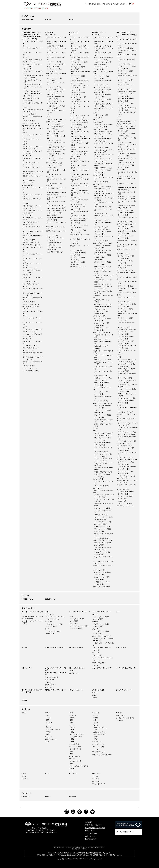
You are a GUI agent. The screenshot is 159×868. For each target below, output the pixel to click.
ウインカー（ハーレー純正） (57, 64)
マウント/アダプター (99, 663)
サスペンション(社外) (54, 174)
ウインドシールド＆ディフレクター (32, 613)
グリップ (95, 629)
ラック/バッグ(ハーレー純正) (104, 124)
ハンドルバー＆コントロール (32, 52)
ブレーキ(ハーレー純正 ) (55, 165)
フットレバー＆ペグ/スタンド (32, 64)
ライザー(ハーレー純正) (78, 92)
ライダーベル (73, 774)
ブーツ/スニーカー (98, 752)
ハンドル (95, 614)
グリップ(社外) (76, 99)
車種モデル (27, 29)
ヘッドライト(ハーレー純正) (80, 57)
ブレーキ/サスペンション (31, 98)
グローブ (49, 722)
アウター (49, 732)
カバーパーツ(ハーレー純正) (33, 84)
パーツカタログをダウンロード (125, 832)
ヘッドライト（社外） (54, 62)
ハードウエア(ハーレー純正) (33, 94)
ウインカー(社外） (77, 64)
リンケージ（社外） (101, 161)
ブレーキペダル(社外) (54, 140)
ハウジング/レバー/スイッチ (102, 636)
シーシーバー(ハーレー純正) (80, 81)
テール (47, 629)
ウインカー (49, 622)
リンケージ (96, 660)
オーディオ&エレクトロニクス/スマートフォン (32, 691)
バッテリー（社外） (101, 309)
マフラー (26, 57)
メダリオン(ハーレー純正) (32, 91)
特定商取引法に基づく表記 (95, 828)
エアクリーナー (28, 69)
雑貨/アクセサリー (51, 739)
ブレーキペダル (97, 655)
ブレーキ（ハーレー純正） (103, 232)
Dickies (71, 20)
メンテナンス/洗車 (29, 121)
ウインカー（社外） (54, 67)
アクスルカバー (76, 197)
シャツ (48, 725)
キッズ (47, 742)
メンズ (47, 715)
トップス (72, 725)
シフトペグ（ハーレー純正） (104, 139)
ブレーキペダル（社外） (102, 148)
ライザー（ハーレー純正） (56, 96)
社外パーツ (27, 107)
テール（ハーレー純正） (55, 69)
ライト (25, 46)
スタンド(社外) (52, 161)
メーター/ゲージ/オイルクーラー (126, 668)
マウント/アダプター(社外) (56, 147)
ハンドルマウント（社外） (103, 284)
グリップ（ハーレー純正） (56, 101)
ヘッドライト (49, 614)
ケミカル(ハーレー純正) (78, 253)
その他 (94, 698)
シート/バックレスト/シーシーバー (79, 613)
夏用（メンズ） (121, 715)
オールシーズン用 (76, 749)
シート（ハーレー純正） (55, 78)
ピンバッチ (96, 779)
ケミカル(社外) (76, 255)
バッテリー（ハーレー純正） (104, 307)
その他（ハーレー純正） (55, 247)
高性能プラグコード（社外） (104, 304)
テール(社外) (75, 69)
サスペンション (74, 673)
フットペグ (96, 650)
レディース (49, 737)
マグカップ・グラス (99, 784)
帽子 (48, 720)
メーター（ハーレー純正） (103, 262)
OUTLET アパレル (27, 599)
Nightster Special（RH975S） (31, 126)
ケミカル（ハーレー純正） (56, 238)
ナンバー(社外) (52, 220)
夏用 (71, 720)
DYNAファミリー (74, 32)
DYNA (71, 35)
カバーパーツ (75, 188)
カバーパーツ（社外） (102, 213)
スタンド (95, 665)
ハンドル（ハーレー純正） (56, 92)
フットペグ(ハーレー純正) (56, 126)
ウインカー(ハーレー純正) (79, 62)
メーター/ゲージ (99, 260)
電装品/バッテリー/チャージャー (56, 690)
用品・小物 (72, 797)
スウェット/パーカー (77, 734)
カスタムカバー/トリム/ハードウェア (56, 669)
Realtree (48, 20)
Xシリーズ (72, 769)
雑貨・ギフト (97, 774)
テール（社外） (52, 71)
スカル (24, 713)
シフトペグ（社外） (101, 141)
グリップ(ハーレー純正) (78, 97)
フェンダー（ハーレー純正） (104, 250)
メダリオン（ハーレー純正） (104, 189)
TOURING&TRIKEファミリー (125, 32)
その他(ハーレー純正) (78, 262)
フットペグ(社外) (53, 129)
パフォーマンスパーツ (30, 96)
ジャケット (72, 715)
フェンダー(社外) (76, 228)
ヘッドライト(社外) (52, 619)
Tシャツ (49, 727)
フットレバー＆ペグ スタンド (103, 131)
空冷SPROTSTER (51, 35)
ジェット (48, 797)
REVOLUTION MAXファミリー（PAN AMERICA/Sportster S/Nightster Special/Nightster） (32, 34)
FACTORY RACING (28, 20)
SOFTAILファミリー (99, 32)
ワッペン (95, 776)
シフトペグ (96, 653)
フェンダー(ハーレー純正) (79, 225)
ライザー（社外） (53, 99)
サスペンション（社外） (102, 241)
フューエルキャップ (52, 677)
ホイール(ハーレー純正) (55, 213)
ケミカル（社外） (53, 240)
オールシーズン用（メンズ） (125, 718)
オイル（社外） (52, 245)
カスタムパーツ (29, 608)
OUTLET (25, 596)
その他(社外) (75, 264)
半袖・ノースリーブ (101, 727)
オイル (94, 695)
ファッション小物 (74, 756)
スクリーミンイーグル (30, 62)
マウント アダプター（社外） (104, 168)
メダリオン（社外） (101, 191)
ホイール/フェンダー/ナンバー (56, 210)
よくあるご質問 (91, 833)
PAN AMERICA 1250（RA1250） (32, 245)
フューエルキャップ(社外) (79, 183)
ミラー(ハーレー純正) (101, 115)
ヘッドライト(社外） (78, 60)
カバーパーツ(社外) (101, 519)
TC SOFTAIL (96, 349)
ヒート (71, 771)
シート (71, 616)
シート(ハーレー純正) (78, 76)
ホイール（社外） (100, 248)
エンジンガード (28, 67)
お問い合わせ (90, 836)
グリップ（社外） (53, 104)
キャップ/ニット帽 (75, 747)
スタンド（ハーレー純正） (103, 170)
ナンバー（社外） (100, 257)
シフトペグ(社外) (53, 134)
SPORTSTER (49, 32)
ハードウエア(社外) (101, 524)
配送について (90, 831)
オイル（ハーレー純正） (55, 243)
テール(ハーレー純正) (78, 67)
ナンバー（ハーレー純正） (103, 255)
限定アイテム (28, 16)
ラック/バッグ (98, 122)
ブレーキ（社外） (100, 234)
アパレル (26, 709)
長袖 (72, 732)
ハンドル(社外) (76, 90)
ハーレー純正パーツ (30, 114)
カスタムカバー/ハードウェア (103, 186)
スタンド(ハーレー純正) (55, 158)
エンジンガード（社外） (55, 183)
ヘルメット (27, 793)
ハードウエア (75, 202)
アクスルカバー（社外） (102, 220)
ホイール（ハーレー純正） (103, 245)
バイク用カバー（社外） (102, 339)
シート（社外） (52, 80)
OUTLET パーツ (50, 599)
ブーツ (24, 774)
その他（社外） (52, 250)
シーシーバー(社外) (77, 83)
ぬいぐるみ (96, 781)
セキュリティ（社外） (102, 346)
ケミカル (95, 693)
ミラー (25, 55)
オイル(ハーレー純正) (78, 257)
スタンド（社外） (100, 173)
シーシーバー (73, 624)
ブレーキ (72, 671)
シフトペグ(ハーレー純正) (56, 131)
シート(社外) (75, 78)
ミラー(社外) (98, 117)
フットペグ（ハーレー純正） (104, 134)
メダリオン (49, 682)
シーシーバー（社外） (54, 87)
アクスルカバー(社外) (101, 515)
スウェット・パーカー (53, 729)
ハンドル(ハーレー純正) (78, 88)
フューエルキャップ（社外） (104, 207)
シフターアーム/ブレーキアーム (103, 658)
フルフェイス (26, 797)
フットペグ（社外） (101, 136)
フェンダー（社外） (101, 253)
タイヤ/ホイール (28, 101)
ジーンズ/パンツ (74, 744)
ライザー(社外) (76, 95)
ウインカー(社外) (52, 626)
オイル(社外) (75, 260)
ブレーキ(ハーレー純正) (78, 207)
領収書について (91, 839)
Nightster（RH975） (28, 185)
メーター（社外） (100, 264)
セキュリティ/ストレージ (31, 123)
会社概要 (88, 822)
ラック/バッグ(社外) (101, 127)
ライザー (95, 622)
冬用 (71, 722)
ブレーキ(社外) (52, 168)
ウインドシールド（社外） (56, 46)
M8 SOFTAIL (96, 35)
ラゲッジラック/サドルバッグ (32, 59)
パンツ (48, 734)
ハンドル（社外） (53, 94)
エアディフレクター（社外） (57, 53)
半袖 (72, 730)
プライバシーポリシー (93, 825)
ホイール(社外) (52, 215)
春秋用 (72, 718)
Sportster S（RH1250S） (30, 39)
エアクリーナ (27, 339)
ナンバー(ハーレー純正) (55, 218)
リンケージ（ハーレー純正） (104, 159)
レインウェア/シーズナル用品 (78, 766)
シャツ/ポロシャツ (76, 737)
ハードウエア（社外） (102, 227)
